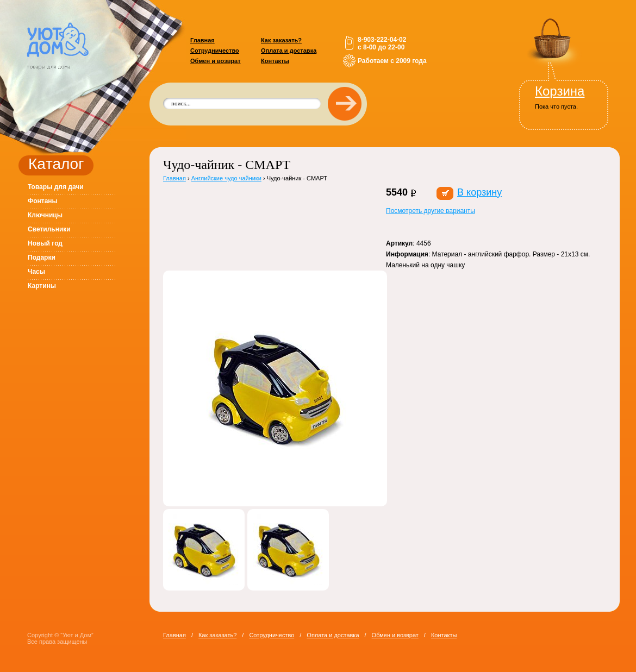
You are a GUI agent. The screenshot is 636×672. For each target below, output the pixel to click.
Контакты (275, 61)
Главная (202, 40)
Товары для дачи (56, 187)
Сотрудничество (215, 51)
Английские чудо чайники (226, 178)
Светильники (49, 229)
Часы (36, 272)
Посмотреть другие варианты (431, 211)
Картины (42, 286)
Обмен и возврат (216, 61)
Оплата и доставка (289, 51)
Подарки (42, 258)
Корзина (560, 91)
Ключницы (45, 215)
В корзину (479, 192)
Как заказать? (281, 40)
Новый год (45, 243)
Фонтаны (43, 201)
